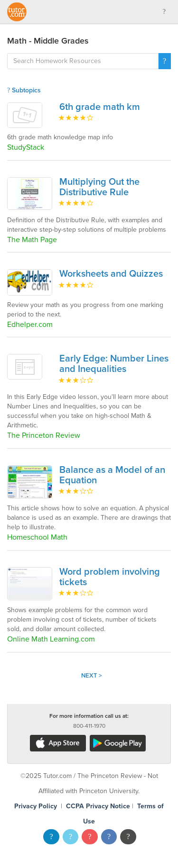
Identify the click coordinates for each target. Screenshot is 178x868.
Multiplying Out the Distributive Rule (99, 187)
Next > (92, 676)
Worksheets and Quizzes (111, 274)
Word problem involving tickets (110, 577)
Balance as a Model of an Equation (112, 475)
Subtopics (24, 90)
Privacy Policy (36, 806)
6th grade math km (100, 107)
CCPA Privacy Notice (98, 806)
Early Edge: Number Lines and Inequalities (114, 364)
